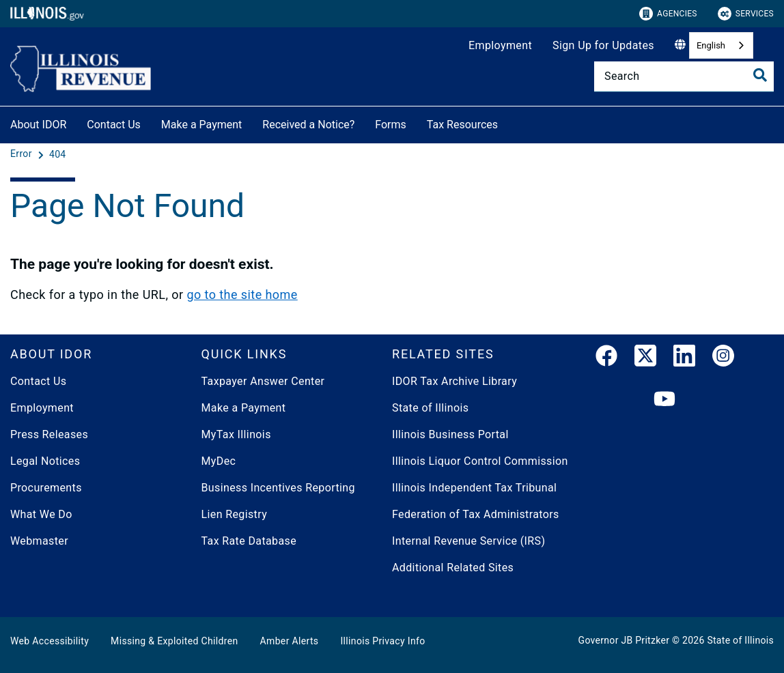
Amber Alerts (290, 641)
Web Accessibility (50, 641)
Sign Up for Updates (603, 45)
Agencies (668, 14)
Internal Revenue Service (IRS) (468, 541)
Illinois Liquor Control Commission (480, 461)
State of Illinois (430, 408)
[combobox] (721, 45)
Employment (500, 45)
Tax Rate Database (249, 541)
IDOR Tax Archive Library (454, 381)
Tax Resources (462, 125)
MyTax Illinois (236, 434)
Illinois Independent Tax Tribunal (474, 488)
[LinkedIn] (684, 358)
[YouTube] (664, 400)
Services (746, 14)
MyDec (219, 461)
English (711, 45)
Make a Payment (202, 125)
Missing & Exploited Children (174, 641)
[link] (606, 358)
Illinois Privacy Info (382, 641)
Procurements (46, 488)
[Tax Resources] (508, 123)
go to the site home (242, 295)
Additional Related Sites (453, 568)
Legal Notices (45, 461)
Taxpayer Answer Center (263, 381)
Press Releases (49, 434)
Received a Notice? (308, 125)
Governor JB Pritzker (624, 640)
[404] (58, 154)
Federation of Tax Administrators (476, 514)
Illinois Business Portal (450, 434)
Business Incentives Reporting (278, 488)
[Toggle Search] (760, 75)
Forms (391, 125)
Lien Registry (235, 514)
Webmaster (39, 541)
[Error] (23, 154)
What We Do (41, 514)
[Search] (684, 76)
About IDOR (38, 125)
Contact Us (114, 125)
